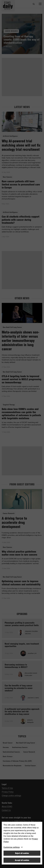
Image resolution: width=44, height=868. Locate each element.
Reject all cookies (22, 853)
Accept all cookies (22, 860)
